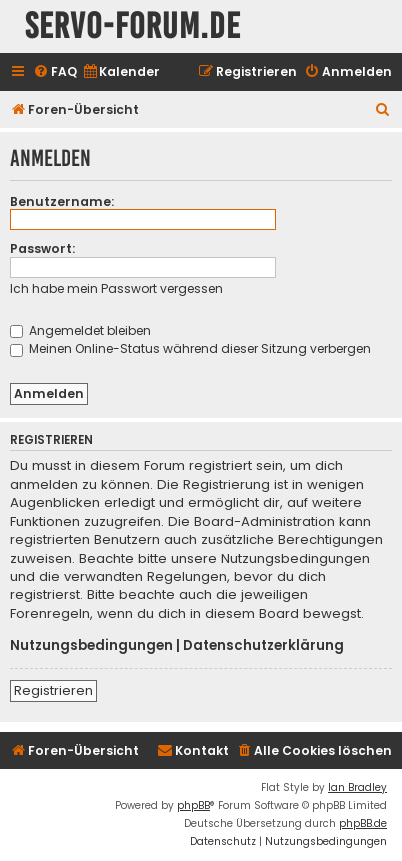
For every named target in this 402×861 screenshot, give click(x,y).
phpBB (193, 805)
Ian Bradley (357, 787)
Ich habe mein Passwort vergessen (116, 288)
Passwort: (42, 248)
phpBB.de (363, 823)
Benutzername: (62, 201)
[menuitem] (55, 72)
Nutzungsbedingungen (91, 646)
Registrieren (53, 690)
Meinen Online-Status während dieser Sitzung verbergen (190, 348)
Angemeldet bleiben (80, 330)
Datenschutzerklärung (263, 646)
